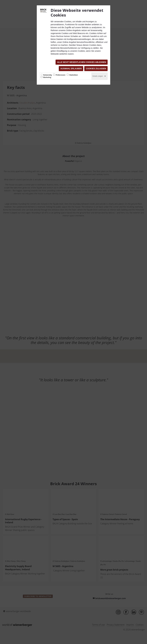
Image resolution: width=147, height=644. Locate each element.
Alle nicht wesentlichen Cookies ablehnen (82, 62)
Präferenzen (61, 75)
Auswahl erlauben (71, 69)
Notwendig (47, 75)
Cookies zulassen (96, 69)
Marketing (47, 77)
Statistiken (74, 75)
